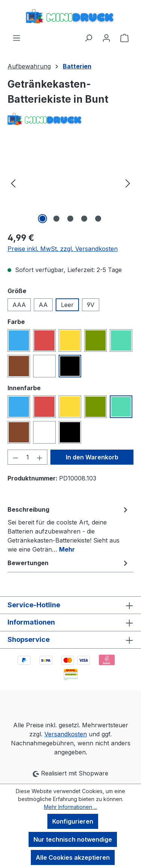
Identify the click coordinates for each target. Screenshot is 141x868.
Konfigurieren (73, 821)
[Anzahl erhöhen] (40, 457)
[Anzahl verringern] (15, 457)
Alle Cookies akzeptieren (73, 857)
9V (91, 305)
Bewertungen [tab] (69, 563)
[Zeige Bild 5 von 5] (98, 219)
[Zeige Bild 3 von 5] (70, 219)
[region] (70, 183)
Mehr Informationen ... (70, 807)
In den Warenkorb (92, 457)
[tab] (69, 529)
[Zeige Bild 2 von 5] (56, 219)
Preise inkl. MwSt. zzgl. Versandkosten (63, 249)
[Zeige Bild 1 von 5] (42, 219)
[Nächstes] (128, 183)
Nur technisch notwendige (73, 839)
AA (43, 305)
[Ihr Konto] (106, 38)
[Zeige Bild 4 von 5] (84, 219)
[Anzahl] (28, 457)
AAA (19, 305)
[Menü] (17, 38)
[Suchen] (88, 38)
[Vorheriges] (13, 183)
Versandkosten (66, 734)
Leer (67, 305)
